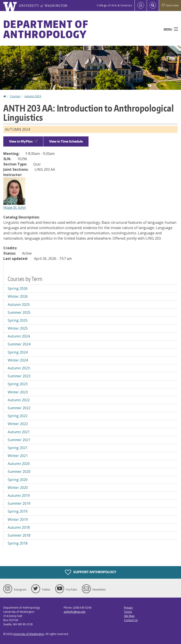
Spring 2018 (18, 543)
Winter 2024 (18, 360)
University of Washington (29, 634)
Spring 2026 (18, 288)
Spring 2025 (18, 320)
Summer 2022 (19, 408)
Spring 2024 (18, 352)
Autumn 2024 (33, 96)
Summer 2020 (19, 472)
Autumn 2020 (19, 464)
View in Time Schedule (66, 141)
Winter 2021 (18, 456)
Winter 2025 (18, 328)
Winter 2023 (18, 392)
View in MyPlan (23, 141)
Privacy (128, 608)
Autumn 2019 (19, 495)
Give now (170, 5)
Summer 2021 (19, 440)
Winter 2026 (18, 296)
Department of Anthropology (46, 29)
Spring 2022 (18, 416)
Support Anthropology (91, 572)
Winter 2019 (18, 519)
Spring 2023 (18, 384)
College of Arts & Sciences (114, 5)
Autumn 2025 (19, 305)
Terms (128, 612)
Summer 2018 (19, 535)
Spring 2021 (18, 448)
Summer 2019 (19, 503)
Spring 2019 (18, 511)
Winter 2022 (18, 424)
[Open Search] (153, 6)
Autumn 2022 (19, 400)
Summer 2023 (19, 376)
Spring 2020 (18, 480)
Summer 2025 (19, 312)
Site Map (129, 616)
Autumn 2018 (19, 527)
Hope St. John (15, 207)
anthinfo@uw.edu (75, 612)
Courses (15, 96)
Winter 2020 (18, 488)
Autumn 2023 (19, 368)
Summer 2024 (19, 344)
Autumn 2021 (19, 432)
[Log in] (141, 6)
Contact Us (131, 620)
